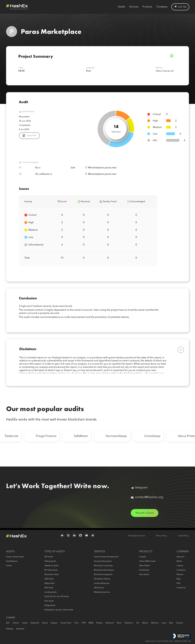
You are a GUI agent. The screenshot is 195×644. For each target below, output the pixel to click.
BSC (8, 623)
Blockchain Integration (103, 575)
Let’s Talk (180, 7)
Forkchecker (144, 570)
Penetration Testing (102, 579)
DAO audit (49, 579)
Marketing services (102, 592)
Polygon (54, 623)
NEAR (91, 623)
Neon (119, 623)
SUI (138, 623)
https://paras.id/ (165, 71)
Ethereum (110, 623)
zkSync (145, 623)
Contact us (181, 588)
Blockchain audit (51, 575)
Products (147, 7)
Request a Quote (145, 515)
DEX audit (49, 588)
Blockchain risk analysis (104, 570)
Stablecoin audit (51, 566)
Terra (76, 623)
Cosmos (179, 623)
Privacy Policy (161, 536)
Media (179, 561)
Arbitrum (155, 623)
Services (134, 7)
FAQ (178, 583)
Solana (25, 623)
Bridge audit (50, 605)
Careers (180, 566)
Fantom (16, 623)
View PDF (32, 136)
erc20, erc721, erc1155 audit (57, 597)
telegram (139, 489)
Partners (180, 575)
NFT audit (49, 557)
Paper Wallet (144, 566)
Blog (179, 579)
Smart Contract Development (106, 557)
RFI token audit (51, 570)
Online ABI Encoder (147, 561)
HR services (99, 588)
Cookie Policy (183, 536)
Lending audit (51, 592)
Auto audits (144, 575)
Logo (17, 7)
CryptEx (143, 557)
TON (83, 623)
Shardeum (129, 623)
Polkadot (10, 629)
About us (180, 557)
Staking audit (50, 561)
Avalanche (35, 623)
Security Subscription (103, 561)
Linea (164, 623)
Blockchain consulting (103, 566)
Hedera (99, 623)
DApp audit (50, 583)
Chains (9, 566)
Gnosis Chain (66, 623)
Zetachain (20, 629)
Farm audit (49, 601)
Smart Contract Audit (15, 557)
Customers (181, 570)
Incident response (102, 583)
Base (171, 623)
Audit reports (12, 561)
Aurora (45, 623)
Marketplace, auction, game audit (59, 610)
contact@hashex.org (147, 499)
